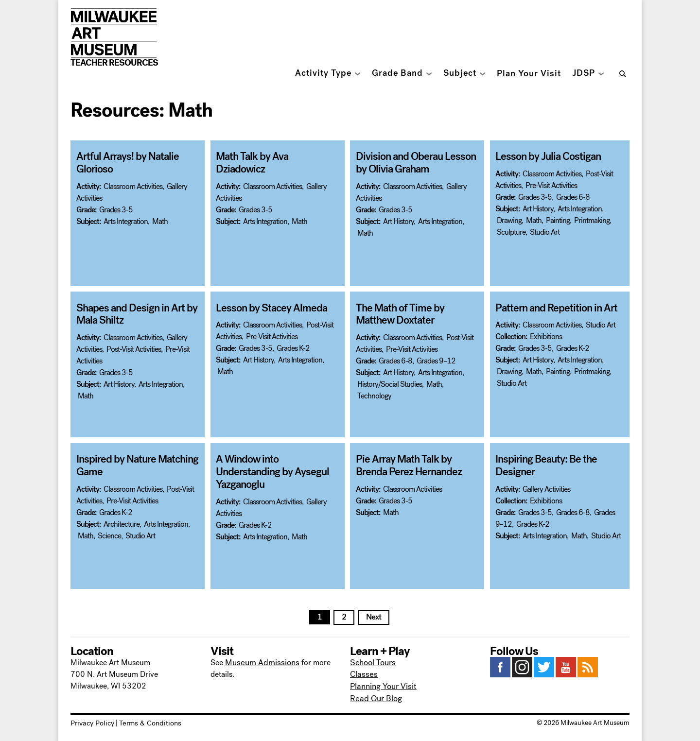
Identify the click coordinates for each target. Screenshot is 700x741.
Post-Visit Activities (134, 348)
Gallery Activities (546, 488)
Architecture (122, 523)
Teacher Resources (114, 63)
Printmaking (592, 220)
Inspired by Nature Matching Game (134, 465)
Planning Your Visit (382, 685)
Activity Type (323, 73)
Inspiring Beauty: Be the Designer (543, 465)
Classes (363, 674)
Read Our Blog (375, 697)
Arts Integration (126, 220)
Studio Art (545, 232)
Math (160, 220)
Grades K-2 (293, 348)
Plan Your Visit (529, 74)
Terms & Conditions (144, 721)
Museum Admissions (260, 662)
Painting (558, 220)
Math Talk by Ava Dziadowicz (274, 156)
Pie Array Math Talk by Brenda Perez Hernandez (417, 465)
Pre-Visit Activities (551, 185)
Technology (374, 395)
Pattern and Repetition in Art (554, 308)
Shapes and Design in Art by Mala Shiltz (133, 314)
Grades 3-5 (116, 209)
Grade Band (397, 73)
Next (373, 617)
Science (109, 535)
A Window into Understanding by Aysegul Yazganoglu (277, 465)
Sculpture (511, 232)
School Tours (372, 662)
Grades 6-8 (573, 197)
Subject (460, 73)
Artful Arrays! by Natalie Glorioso (125, 163)
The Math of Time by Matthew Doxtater (417, 314)
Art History (398, 220)
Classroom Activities (133, 185)
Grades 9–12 (436, 360)
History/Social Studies (390, 383)
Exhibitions (546, 336)
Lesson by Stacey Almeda (268, 308)
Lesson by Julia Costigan (545, 156)
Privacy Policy (91, 721)
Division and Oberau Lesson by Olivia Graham (413, 163)
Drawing (509, 220)
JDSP (584, 73)
